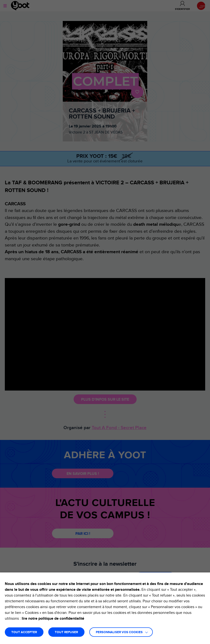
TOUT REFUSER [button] (66, 632)
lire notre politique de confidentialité (53, 618)
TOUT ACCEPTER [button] (24, 632)
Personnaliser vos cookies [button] (119, 632)
